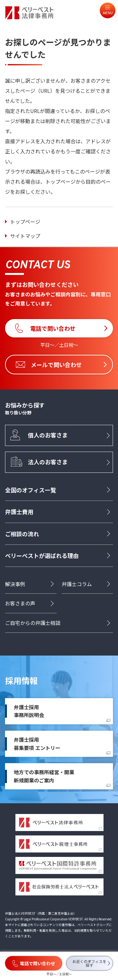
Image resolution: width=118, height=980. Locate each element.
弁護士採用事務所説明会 (29, 711)
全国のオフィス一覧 (31, 490)
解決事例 (15, 584)
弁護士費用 (19, 512)
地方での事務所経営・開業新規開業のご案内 (44, 776)
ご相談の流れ (22, 534)
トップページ (25, 222)
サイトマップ (25, 236)
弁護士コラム (77, 584)
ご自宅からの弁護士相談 (33, 623)
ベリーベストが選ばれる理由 (42, 555)
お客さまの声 (20, 603)
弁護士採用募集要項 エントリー (37, 744)
